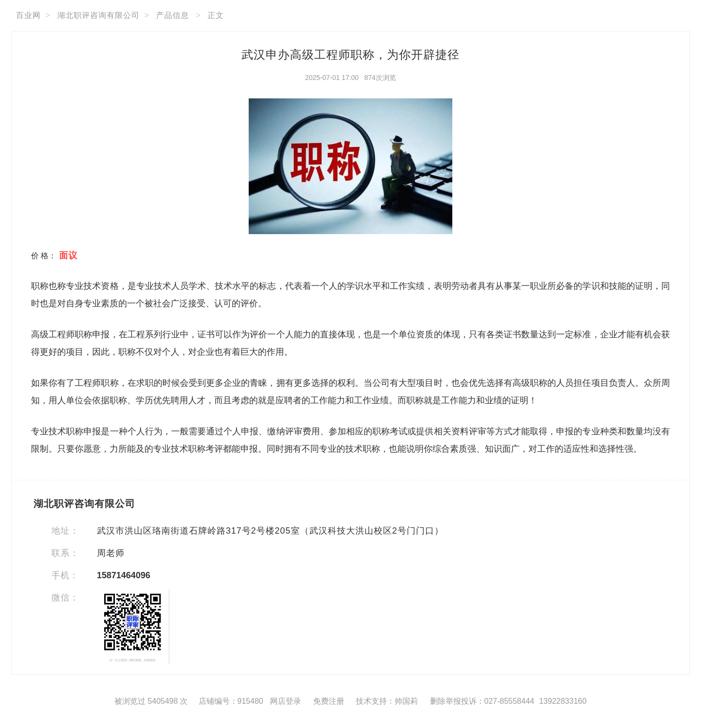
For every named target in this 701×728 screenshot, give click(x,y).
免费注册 (329, 701)
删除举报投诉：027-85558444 (482, 701)
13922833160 (563, 701)
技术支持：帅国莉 (387, 701)
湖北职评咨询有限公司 (98, 15)
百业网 (28, 15)
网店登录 (286, 701)
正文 (216, 15)
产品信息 (173, 15)
